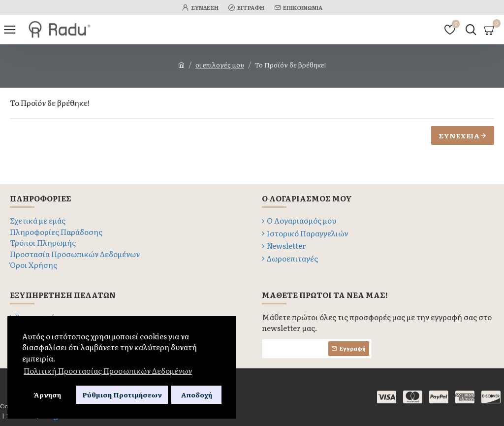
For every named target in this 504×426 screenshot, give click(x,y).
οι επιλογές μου (220, 65)
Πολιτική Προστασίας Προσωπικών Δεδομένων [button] (108, 371)
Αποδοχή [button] (196, 394)
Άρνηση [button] (47, 394)
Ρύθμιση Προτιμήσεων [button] (122, 394)
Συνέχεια (459, 135)
